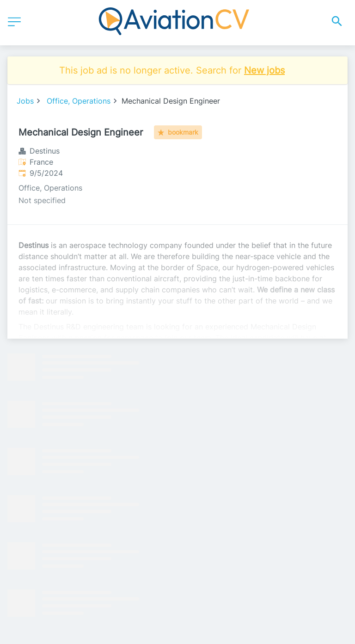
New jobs (264, 70)
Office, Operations (79, 101)
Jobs (25, 101)
